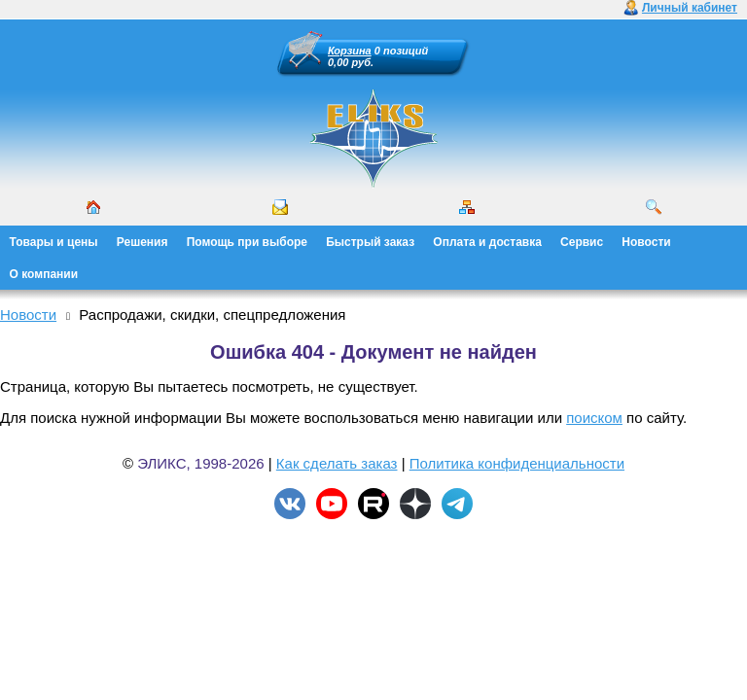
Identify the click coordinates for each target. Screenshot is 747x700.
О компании (44, 274)
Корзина (350, 51)
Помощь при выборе (247, 242)
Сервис (582, 242)
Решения (142, 242)
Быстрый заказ (370, 242)
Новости (646, 242)
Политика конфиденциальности (517, 463)
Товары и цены (54, 242)
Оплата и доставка (487, 242)
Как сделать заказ (337, 463)
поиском (594, 418)
